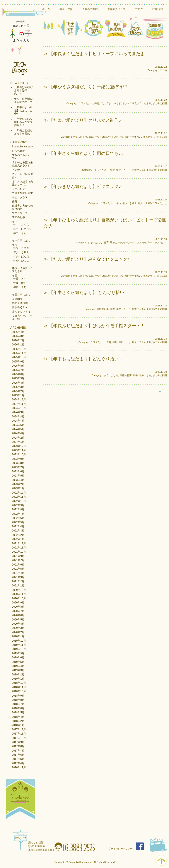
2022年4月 (18, 526)
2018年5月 (18, 713)
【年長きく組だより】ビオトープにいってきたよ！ (99, 54)
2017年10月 (19, 738)
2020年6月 (18, 615)
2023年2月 (18, 484)
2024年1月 (18, 442)
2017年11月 (19, 734)
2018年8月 (18, 700)
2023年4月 (18, 480)
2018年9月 (18, 696)
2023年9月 (18, 459)
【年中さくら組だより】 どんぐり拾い (87, 292)
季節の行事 (19, 217)
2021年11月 (19, 548)
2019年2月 (18, 675)
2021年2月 (18, 581)
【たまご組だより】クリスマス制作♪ (85, 120)
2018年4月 (18, 717)
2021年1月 (18, 586)
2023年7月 (18, 467)
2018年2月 (18, 721)
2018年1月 (18, 725)
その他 (16, 170)
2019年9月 (18, 653)
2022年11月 (19, 497)
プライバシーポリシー (120, 849)
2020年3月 (18, 628)
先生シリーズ (20, 213)
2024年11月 (19, 404)
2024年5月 (18, 429)
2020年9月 (18, 603)
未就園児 (17, 299)
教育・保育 (66, 9)
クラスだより (20, 189)
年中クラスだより (22, 241)
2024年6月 (18, 425)
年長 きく (20, 279)
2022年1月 (18, 539)
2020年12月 (19, 590)
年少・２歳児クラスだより (137, 103)
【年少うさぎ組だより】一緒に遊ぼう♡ (88, 87)
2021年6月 (18, 565)
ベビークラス (20, 197)
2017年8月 (18, 746)
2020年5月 (18, 620)
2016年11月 (19, 767)
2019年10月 (19, 649)
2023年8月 (18, 463)
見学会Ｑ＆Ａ (20, 307)
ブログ (139, 9)
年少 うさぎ (21, 248)
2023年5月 (18, 476)
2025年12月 (19, 349)
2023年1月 (18, 488)
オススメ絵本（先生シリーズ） (22, 183)
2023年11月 (19, 450)
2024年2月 (18, 438)
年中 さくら (21, 225)
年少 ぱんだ (21, 256)
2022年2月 (18, 535)
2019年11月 (19, 645)
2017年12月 (19, 730)
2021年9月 (18, 556)
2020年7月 (18, 611)
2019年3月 (18, 670)
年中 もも (20, 233)
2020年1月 (18, 636)
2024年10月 (19, 408)
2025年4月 (18, 383)
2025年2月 (18, 391)
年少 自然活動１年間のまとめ (23, 100)
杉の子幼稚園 (20, 303)
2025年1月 (18, 395)
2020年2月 (18, 632)
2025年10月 (19, 357)
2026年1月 (18, 345)
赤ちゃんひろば (21, 312)
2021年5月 (18, 569)
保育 (15, 202)
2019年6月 (18, 658)
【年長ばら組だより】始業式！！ (23, 90)
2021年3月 (18, 577)
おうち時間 (19, 151)
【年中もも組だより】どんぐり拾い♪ (85, 359)
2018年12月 (19, 683)
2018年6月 (18, 708)
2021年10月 (19, 552)
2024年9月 (18, 412)
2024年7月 (18, 421)
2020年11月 (19, 594)
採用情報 (158, 9)
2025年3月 (18, 387)
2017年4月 (18, 763)
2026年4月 (18, 332)
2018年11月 (19, 687)
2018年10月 (19, 691)
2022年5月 (18, 522)
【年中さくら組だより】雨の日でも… (86, 153)
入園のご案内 (90, 9)
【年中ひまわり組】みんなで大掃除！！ (23, 122)
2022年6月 (18, 518)
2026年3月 (18, 336)
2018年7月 (18, 704)
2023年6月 (18, 472)
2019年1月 (18, 679)
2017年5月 (18, 759)
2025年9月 (18, 362)
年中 (15, 222)
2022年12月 (19, 493)
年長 (15, 276)
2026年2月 (18, 340)
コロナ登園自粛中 (22, 193)
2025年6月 (18, 374)
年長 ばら (20, 283)
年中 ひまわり (22, 229)
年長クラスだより (22, 295)
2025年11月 (19, 353)
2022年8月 (18, 509)
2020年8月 (18, 607)
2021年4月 (18, 573)
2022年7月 (18, 514)
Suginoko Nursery (22, 147)
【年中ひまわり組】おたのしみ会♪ (23, 110)
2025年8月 (18, 366)
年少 (15, 245)
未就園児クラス (116, 9)
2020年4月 (18, 624)
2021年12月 (19, 543)
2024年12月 (19, 400)
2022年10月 (19, 501)
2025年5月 (18, 378)
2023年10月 (19, 455)
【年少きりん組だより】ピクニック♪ (85, 186)
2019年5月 (18, 662)
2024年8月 (18, 417)
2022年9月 (18, 505)
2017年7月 (18, 751)
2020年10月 (19, 598)
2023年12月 (19, 446)
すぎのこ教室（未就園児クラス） (22, 164)
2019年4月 (18, 666)
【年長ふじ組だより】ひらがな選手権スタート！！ (99, 326)
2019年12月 (19, 641)
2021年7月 (18, 560)
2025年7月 (18, 370)
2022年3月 (18, 531)
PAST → (162, 391)
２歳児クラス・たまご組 (154, 137)
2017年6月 (18, 755)
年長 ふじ (20, 287)
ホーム (46, 9)
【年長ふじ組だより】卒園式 (23, 132)
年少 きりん (21, 252)
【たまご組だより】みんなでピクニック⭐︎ (89, 259)
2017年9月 (18, 742)
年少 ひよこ (21, 261)
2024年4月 (18, 433)
